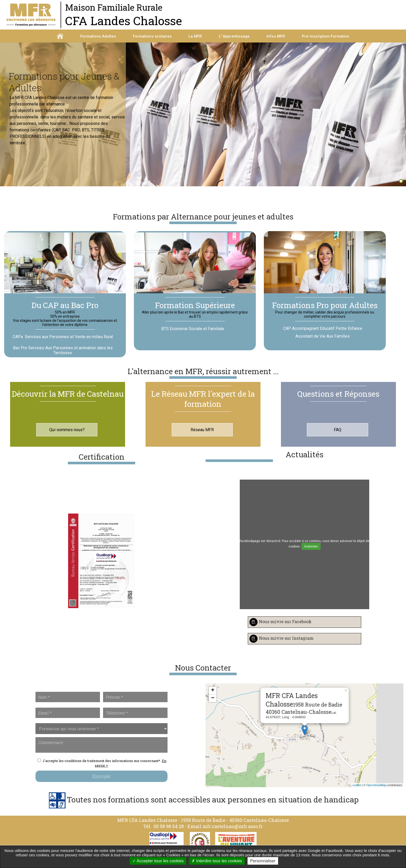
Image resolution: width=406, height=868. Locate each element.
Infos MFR (276, 37)
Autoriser (311, 552)
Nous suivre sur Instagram (286, 644)
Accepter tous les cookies (158, 861)
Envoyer (102, 782)
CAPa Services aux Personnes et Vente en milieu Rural (63, 343)
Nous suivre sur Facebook (285, 627)
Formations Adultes (98, 37)
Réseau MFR (202, 435)
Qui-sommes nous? (67, 435)
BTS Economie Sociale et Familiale (193, 335)
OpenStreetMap (376, 791)
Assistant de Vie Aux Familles (323, 342)
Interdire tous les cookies (217, 861)
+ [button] (213, 696)
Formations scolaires (152, 37)
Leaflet (357, 791)
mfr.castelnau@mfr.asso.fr (233, 832)
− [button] (213, 704)
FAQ (338, 435)
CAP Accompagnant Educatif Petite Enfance (323, 334)
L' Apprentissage (234, 37)
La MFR (195, 37)
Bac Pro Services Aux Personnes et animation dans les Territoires (63, 356)
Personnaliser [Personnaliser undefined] (263, 861)
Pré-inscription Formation (326, 37)
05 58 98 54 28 (169, 832)
